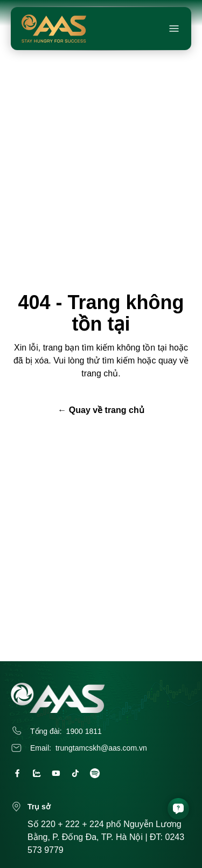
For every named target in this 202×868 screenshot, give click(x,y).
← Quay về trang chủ (101, 410)
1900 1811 (84, 731)
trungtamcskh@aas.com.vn (101, 748)
